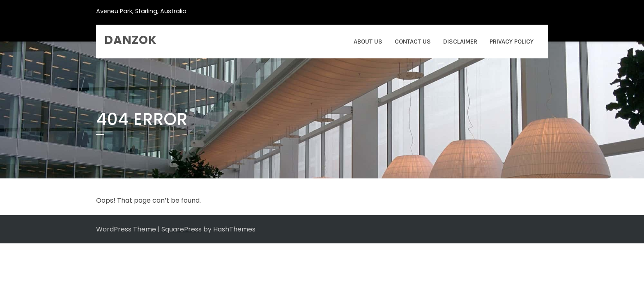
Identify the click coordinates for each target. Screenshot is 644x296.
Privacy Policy (512, 42)
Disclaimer (460, 42)
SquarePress (182, 229)
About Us (368, 42)
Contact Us (413, 42)
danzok (131, 40)
